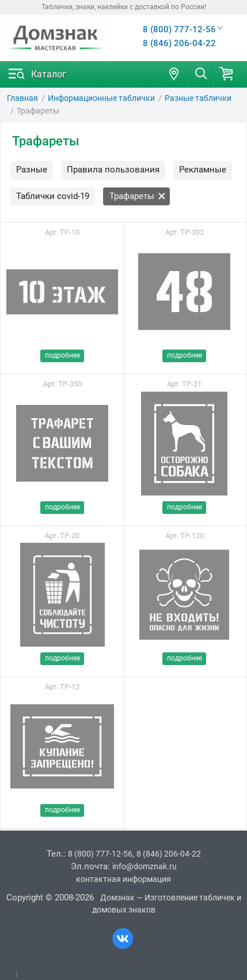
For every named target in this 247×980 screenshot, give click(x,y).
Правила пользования (113, 170)
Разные (32, 170)
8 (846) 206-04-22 (179, 43)
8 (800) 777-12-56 (179, 29)
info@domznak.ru (145, 866)
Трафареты (138, 196)
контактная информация (124, 879)
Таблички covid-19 (53, 196)
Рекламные (203, 170)
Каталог (49, 74)
